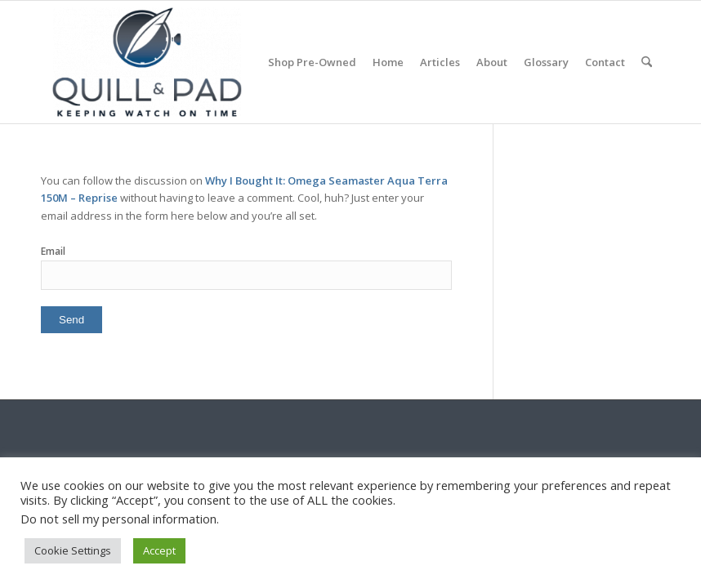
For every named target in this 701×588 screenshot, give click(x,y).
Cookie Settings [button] (73, 550)
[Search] (647, 62)
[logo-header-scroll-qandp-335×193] (147, 62)
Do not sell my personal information (118, 519)
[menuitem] (312, 62)
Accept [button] (159, 550)
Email (53, 251)
